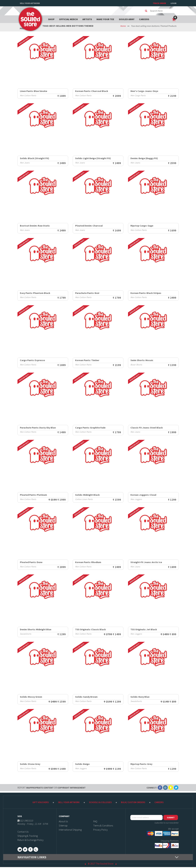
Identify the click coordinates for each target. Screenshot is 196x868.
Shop (51, 19)
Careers (144, 19)
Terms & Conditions (103, 825)
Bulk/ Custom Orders (133, 802)
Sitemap (63, 825)
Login (173, 3)
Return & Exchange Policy (31, 840)
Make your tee (105, 19)
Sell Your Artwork (30, 3)
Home (123, 26)
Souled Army (127, 19)
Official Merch (68, 19)
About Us (63, 821)
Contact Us (23, 832)
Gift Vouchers (41, 802)
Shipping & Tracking (28, 836)
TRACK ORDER (159, 3)
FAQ (95, 821)
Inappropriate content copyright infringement (52, 788)
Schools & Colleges (100, 802)
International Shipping (70, 830)
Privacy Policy (100, 830)
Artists (87, 19)
